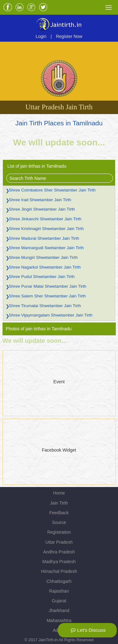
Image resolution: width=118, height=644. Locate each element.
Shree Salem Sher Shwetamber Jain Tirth (47, 296)
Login (41, 36)
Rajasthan (59, 591)
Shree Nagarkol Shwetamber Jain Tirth (45, 267)
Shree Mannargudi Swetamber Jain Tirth (46, 248)
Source (59, 522)
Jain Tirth (59, 503)
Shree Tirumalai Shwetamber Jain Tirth (45, 306)
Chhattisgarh (59, 581)
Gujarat (59, 601)
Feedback (59, 513)
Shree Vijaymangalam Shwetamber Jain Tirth (51, 315)
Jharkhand (59, 610)
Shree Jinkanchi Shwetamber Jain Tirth (45, 219)
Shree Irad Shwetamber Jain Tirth (40, 200)
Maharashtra (59, 620)
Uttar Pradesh (59, 542)
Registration (59, 532)
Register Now (69, 36)
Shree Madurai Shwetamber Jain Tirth (44, 238)
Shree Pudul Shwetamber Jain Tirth (42, 277)
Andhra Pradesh (59, 552)
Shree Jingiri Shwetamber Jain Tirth (42, 209)
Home (59, 493)
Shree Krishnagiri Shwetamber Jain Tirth (46, 229)
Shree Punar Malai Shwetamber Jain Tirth (48, 286)
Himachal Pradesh (59, 571)
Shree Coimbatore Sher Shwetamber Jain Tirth (52, 190)
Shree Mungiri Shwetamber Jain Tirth (43, 257)
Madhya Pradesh (59, 562)
